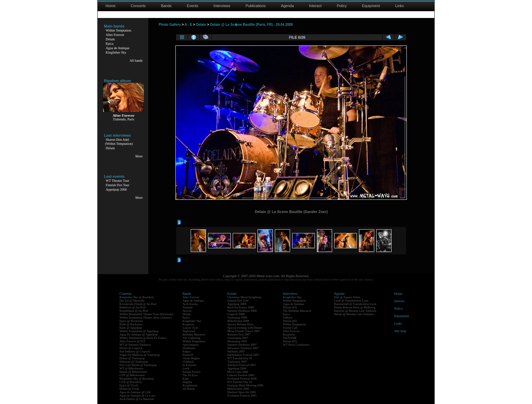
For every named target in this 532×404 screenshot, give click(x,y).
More (139, 156)
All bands (136, 61)
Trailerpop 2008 (237, 318)
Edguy (187, 351)
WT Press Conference (296, 345)
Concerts (138, 6)
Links (400, 6)
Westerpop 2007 (237, 341)
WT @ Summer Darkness (135, 345)
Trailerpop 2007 (237, 362)
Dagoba (187, 382)
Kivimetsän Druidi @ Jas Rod (138, 304)
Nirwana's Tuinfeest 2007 (243, 348)
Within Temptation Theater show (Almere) (146, 318)
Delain (110, 39)
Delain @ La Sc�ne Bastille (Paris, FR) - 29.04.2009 (251, 25)
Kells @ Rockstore (131, 324)
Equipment (371, 6)
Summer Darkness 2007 (242, 345)
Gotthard (188, 362)
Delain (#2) (290, 321)
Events (193, 6)
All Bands (189, 389)
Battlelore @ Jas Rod (132, 307)
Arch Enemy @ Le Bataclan (137, 399)
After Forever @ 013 (132, 341)
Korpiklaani (190, 385)
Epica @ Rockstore (131, 321)
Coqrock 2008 (236, 314)
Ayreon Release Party (241, 324)
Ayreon (187, 311)
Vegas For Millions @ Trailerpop (140, 355)
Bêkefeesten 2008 (238, 321)
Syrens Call (290, 328)
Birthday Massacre (194, 334)
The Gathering (191, 338)
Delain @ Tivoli (129, 389)
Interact (315, 6)
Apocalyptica (191, 345)
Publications (256, 6)
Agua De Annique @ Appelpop (139, 334)
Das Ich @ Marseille (132, 301)
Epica (110, 44)
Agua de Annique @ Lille (135, 392)
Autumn (188, 307)
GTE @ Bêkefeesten (132, 375)
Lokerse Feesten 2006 (241, 375)
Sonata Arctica (192, 372)
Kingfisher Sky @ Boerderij (137, 297)
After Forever (115, 35)
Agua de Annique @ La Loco (137, 396)
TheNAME (290, 338)
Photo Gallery (170, 25)
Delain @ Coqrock (131, 348)
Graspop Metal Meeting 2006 (245, 385)
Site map (400, 331)
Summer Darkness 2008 (242, 311)
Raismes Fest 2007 (239, 334)
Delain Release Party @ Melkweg (355, 307)
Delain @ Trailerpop (132, 358)
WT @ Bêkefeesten (131, 368)
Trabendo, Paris (124, 119)
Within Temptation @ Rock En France (143, 338)
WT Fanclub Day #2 (240, 358)
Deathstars (189, 348)
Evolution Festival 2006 (242, 379)
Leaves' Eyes (191, 328)
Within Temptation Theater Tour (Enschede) (146, 314)
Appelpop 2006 (237, 368)
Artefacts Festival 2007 (242, 365)
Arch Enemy (190, 304)
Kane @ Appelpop (131, 328)
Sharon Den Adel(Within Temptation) (119, 142)
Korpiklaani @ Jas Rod (134, 311)
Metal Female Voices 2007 (244, 331)
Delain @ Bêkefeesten (133, 372)
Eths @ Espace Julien (347, 297)
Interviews (222, 6)
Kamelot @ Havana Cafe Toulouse (355, 311)
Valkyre (288, 318)
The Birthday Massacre (297, 311)
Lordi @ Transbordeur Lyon (351, 301)
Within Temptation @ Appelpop (139, 331)
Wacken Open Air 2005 (242, 392)
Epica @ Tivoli (129, 385)
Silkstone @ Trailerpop (134, 362)
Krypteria (188, 324)
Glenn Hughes (191, 358)
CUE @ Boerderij (130, 382)
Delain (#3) (290, 307)
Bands (166, 6)
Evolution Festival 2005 (242, 396)
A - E (188, 25)
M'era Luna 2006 (238, 372)
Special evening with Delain (245, 328)
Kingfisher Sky (116, 52)
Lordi (186, 368)
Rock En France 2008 (241, 307)
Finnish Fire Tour (118, 185)
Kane (186, 379)
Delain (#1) (290, 341)
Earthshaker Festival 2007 (243, 355)
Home (110, 6)
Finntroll (188, 355)
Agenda (287, 6)
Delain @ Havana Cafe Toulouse (354, 314)
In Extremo (189, 365)
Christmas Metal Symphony (244, 297)
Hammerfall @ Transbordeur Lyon (355, 304)
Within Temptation (119, 30)
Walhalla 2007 (236, 351)
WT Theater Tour (118, 181)
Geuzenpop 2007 (238, 338)
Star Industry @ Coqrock (135, 351)
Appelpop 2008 (116, 189)
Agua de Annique (118, 48)
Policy (342, 6)
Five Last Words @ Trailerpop (138, 365)
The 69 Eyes (190, 375)
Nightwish (189, 331)
